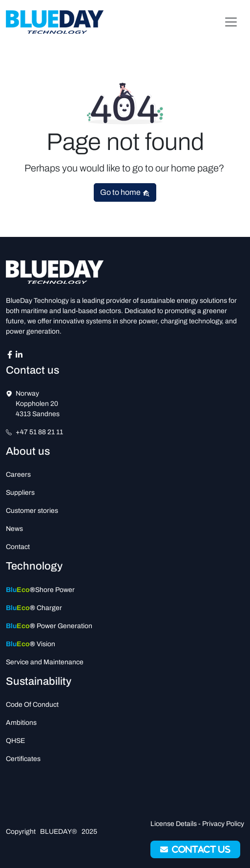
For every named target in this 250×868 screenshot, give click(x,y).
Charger (34, 608)
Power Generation (49, 626)
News (14, 529)
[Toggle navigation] (231, 22)
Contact (18, 547)
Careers (18, 475)
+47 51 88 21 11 (39, 432)
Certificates (23, 759)
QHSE (15, 741)
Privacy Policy (223, 824)
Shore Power (40, 590)
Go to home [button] (125, 192)
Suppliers (20, 493)
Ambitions (21, 723)
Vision (31, 644)
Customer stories (32, 511)
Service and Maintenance (45, 662)
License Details (174, 824)
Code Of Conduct (32, 705)
